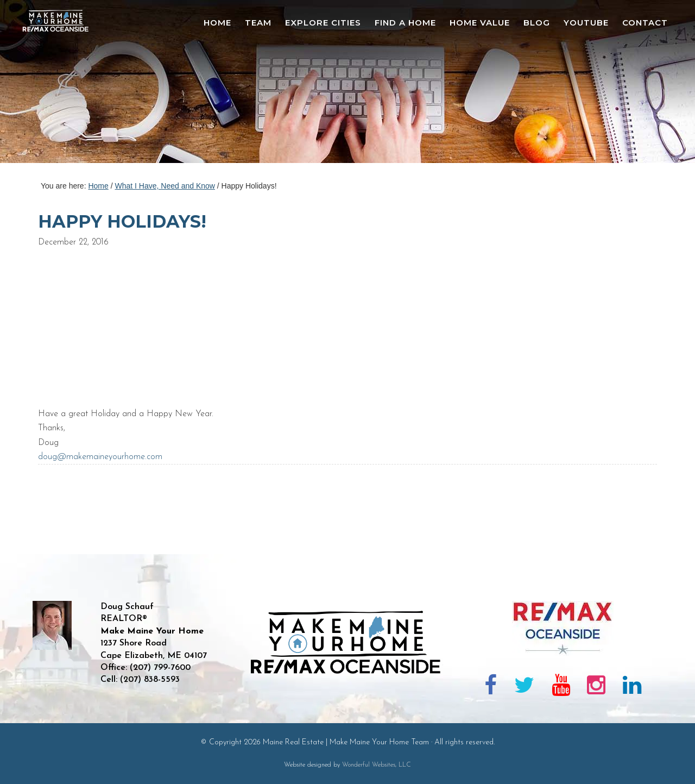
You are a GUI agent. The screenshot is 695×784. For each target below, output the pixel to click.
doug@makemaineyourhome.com (100, 457)
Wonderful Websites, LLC (377, 765)
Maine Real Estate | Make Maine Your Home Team (61, 85)
